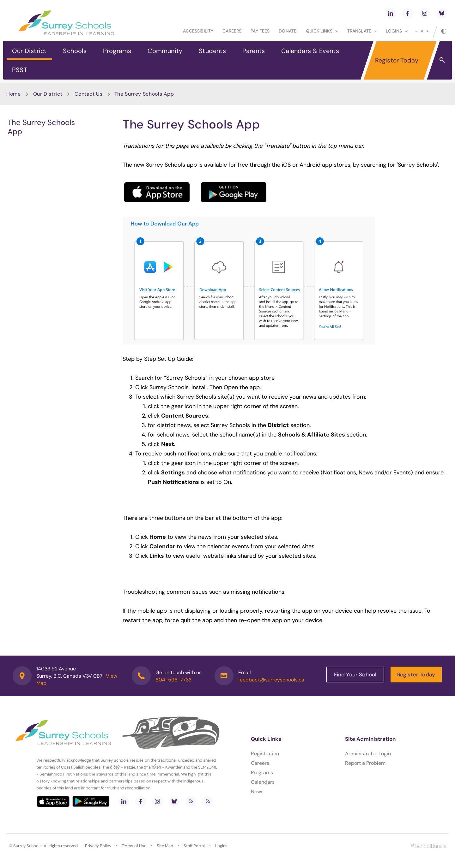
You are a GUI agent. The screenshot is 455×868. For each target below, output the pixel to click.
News (257, 791)
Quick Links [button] (322, 31)
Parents (254, 51)
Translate (362, 31)
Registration (265, 754)
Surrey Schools (27, 846)
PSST (20, 70)
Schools (75, 51)
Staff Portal (194, 846)
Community (165, 51)
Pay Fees (260, 31)
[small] (416, 31)
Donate (288, 31)
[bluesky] (442, 13)
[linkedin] (391, 13)
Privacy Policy (98, 846)
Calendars (263, 782)
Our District (29, 51)
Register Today (397, 60)
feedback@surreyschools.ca (271, 680)
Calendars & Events (310, 51)
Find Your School (355, 675)
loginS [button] (397, 31)
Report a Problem (365, 763)
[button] (442, 60)
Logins (221, 846)
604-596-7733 (173, 680)
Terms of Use (134, 846)
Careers (232, 31)
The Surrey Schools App (41, 127)
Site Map (165, 846)
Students (212, 51)
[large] (428, 31)
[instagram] (425, 13)
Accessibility (198, 31)
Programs (117, 51)
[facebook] (408, 13)
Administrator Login (368, 754)
